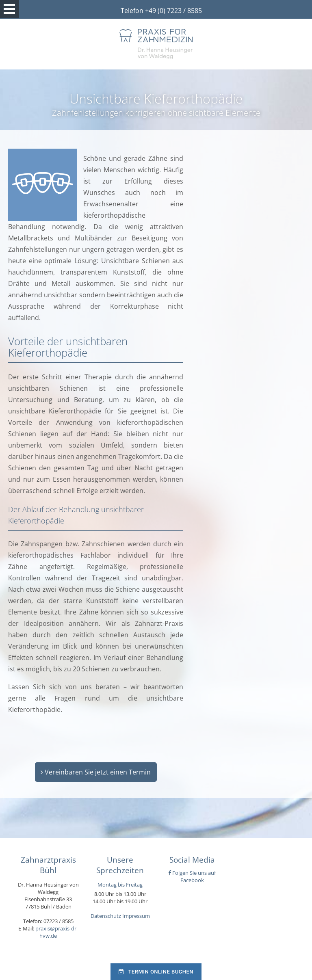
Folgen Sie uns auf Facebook (192, 876)
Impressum (136, 916)
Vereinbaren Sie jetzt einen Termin (96, 772)
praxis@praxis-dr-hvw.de (57, 932)
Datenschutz (106, 916)
